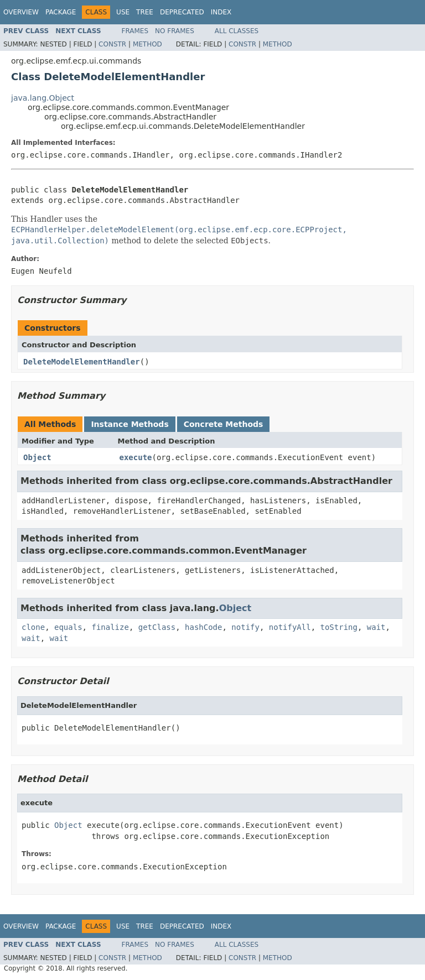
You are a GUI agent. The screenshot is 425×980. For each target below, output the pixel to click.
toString (339, 627)
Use (123, 12)
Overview (21, 12)
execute (136, 457)
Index (221, 12)
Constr (112, 44)
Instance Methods (129, 424)
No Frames (175, 31)
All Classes (237, 31)
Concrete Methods (224, 424)
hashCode (203, 627)
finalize (110, 627)
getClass (157, 627)
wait (376, 627)
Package (61, 12)
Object (37, 457)
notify (245, 627)
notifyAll (290, 627)
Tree (145, 12)
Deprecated (182, 12)
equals (68, 627)
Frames (135, 31)
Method (147, 44)
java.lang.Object (43, 98)
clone (33, 627)
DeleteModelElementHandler (82, 362)
